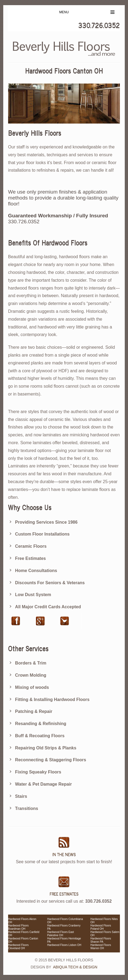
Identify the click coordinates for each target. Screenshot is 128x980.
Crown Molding (31, 675)
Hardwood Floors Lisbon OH (64, 945)
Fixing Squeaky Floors (38, 772)
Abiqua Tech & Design (75, 967)
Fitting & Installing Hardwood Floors (52, 700)
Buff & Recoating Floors (40, 736)
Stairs (21, 796)
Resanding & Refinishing (41, 724)
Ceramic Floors (31, 546)
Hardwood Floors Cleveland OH (18, 947)
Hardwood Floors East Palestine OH (61, 934)
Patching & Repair (34, 711)
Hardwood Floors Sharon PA (101, 940)
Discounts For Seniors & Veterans (50, 583)
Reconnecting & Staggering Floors (51, 760)
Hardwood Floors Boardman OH (18, 927)
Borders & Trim (31, 663)
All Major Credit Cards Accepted (48, 607)
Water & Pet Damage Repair (43, 784)
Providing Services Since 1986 (46, 522)
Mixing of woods (32, 687)
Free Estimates (31, 558)
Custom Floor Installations (42, 534)
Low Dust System (33, 595)
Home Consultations (36, 571)
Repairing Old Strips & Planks (46, 748)
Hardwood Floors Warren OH (101, 947)
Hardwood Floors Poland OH (101, 927)
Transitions (27, 808)
